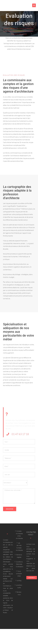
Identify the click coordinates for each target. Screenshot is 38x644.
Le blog (19, 580)
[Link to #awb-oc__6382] (34, 5)
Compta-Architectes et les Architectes (19, 535)
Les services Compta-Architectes (19, 547)
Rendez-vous (19, 593)
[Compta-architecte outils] (10, 7)
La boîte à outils (19, 586)
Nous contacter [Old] (19, 574)
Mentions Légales (19, 556)
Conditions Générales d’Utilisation (19, 564)
